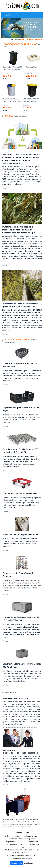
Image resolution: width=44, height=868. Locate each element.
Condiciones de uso (25, 858)
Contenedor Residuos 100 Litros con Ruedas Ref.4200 (31, 101)
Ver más (4, 188)
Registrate (38, 39)
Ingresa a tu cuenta (27, 39)
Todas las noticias (20, 116)
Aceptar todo (16, 863)
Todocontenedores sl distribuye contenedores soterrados (21, 822)
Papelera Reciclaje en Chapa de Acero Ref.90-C (11, 101)
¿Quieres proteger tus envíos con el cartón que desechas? (21, 819)
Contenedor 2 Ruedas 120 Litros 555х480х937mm (12, 68)
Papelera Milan (32, 67)
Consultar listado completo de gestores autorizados (21, 728)
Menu (7, 15)
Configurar (29, 863)
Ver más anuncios (10, 692)
